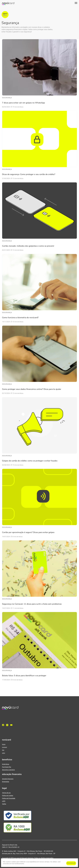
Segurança (7, 98)
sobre (3, 753)
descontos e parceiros (8, 770)
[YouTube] (12, 725)
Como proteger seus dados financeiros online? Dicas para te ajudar (32, 389)
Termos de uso (6, 793)
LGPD (4, 801)
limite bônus (6, 764)
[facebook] (4, 725)
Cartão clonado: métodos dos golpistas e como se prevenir (28, 246)
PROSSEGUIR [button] (71, 863)
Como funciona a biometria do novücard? (20, 318)
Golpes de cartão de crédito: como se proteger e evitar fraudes (30, 461)
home (4, 744)
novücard (4, 747)
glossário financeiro (8, 779)
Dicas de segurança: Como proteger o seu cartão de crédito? (29, 174)
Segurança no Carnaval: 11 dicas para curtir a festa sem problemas (32, 604)
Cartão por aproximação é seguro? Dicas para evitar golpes (28, 532)
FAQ (3, 750)
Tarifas (4, 804)
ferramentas (6, 782)
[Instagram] (8, 725)
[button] (76, 3)
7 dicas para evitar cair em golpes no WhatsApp (23, 103)
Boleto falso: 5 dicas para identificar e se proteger (24, 676)
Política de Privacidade (9, 798)
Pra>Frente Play (7, 767)
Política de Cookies (8, 796)
